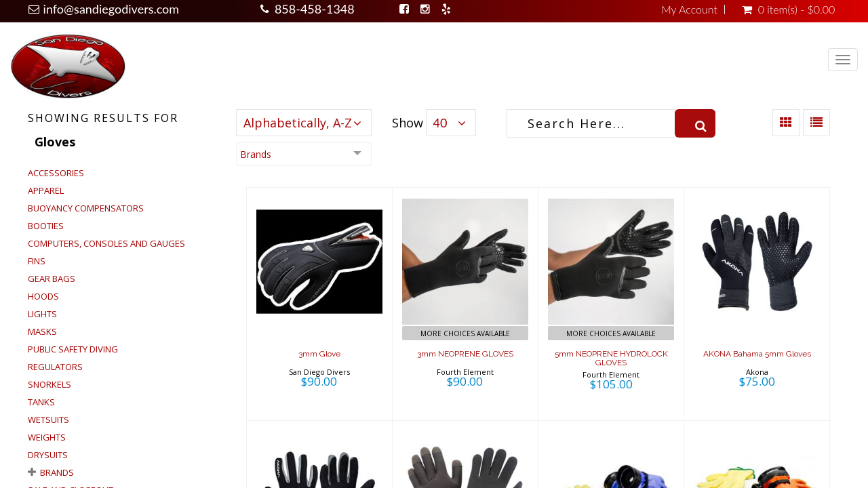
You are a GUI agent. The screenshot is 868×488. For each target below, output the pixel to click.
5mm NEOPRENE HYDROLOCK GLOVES (611, 358)
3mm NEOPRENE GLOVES (465, 354)
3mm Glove (319, 354)
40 (440, 123)
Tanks (41, 402)
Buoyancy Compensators (86, 208)
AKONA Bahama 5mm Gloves (757, 354)
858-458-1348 (315, 9)
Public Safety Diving (73, 349)
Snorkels (50, 384)
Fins (37, 261)
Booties (46, 226)
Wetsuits (48, 420)
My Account (689, 9)
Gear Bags (52, 279)
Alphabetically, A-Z (298, 123)
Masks (42, 331)
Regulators (55, 367)
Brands (57, 472)
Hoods (43, 296)
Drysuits (48, 455)
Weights (47, 437)
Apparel (46, 190)
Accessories (56, 173)
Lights (42, 314)
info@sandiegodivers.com (112, 9)
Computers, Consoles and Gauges (106, 243)
